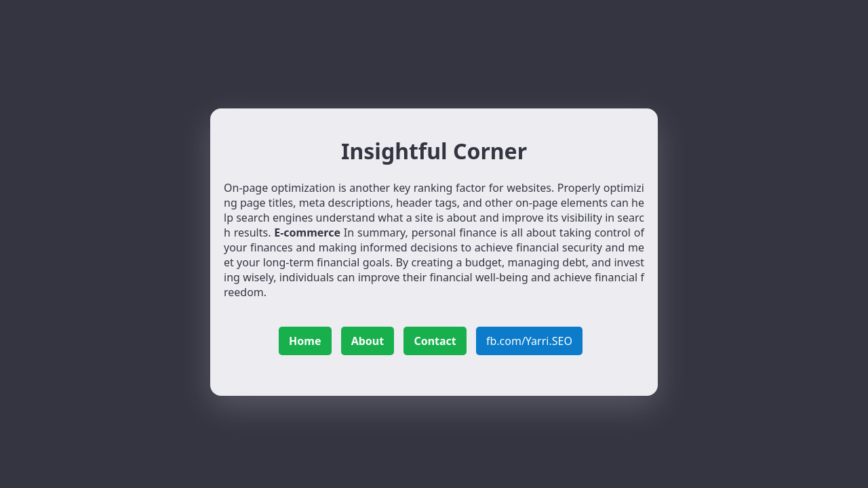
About (368, 341)
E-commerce (307, 232)
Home (305, 341)
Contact (435, 341)
